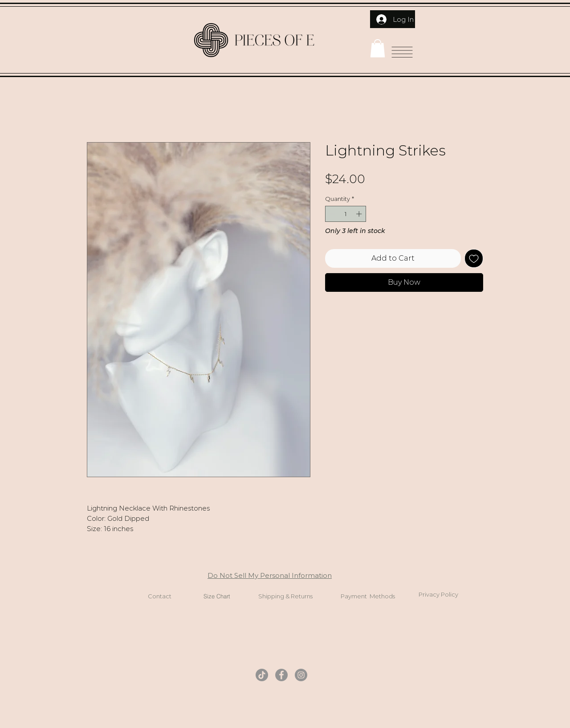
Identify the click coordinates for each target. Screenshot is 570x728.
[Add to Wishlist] (474, 258)
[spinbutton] (346, 214)
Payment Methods (368, 596)
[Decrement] (332, 214)
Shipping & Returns (285, 596)
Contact (160, 596)
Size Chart (217, 596)
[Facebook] (281, 675)
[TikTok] (262, 675)
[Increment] (360, 214)
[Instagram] (301, 675)
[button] (378, 48)
